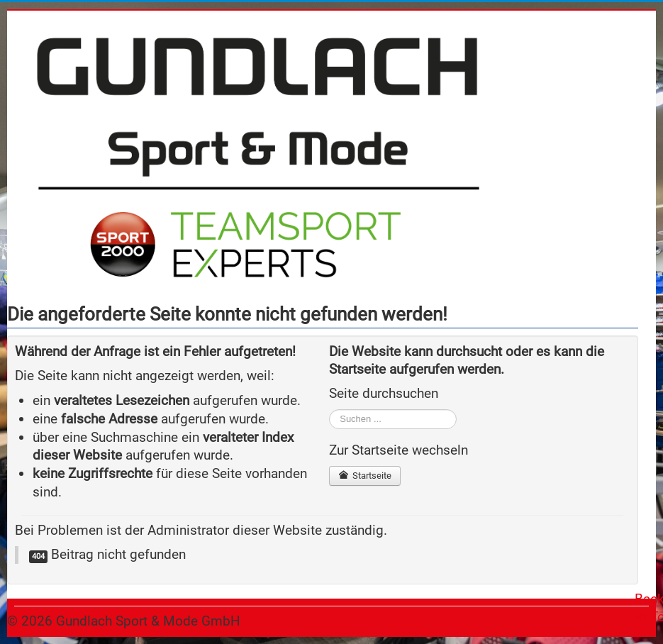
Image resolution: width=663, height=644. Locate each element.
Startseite (365, 476)
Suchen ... (329, 410)
